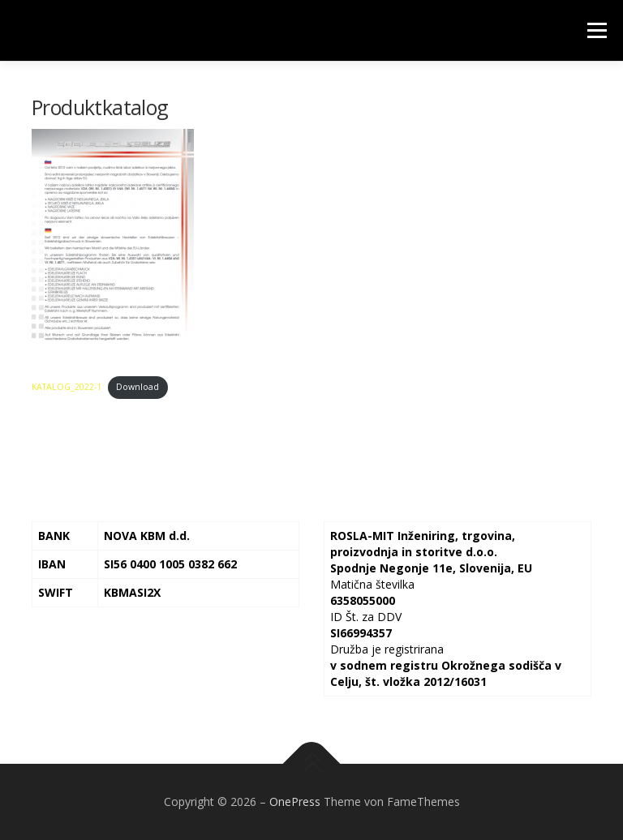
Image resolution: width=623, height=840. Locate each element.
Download (137, 387)
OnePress (295, 801)
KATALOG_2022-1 (67, 387)
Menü (597, 30)
